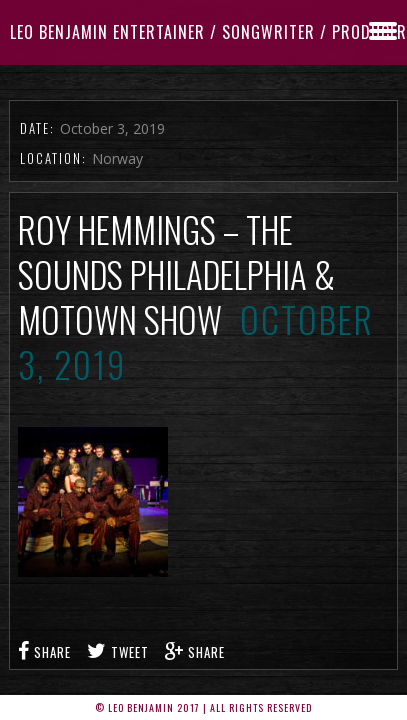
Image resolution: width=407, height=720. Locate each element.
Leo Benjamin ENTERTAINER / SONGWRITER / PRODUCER (208, 32)
